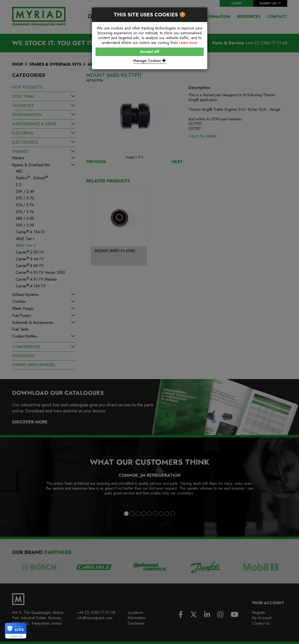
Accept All (149, 52)
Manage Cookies (150, 61)
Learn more (188, 43)
